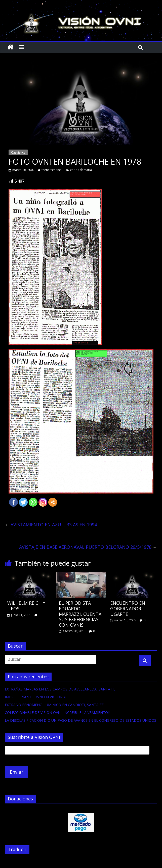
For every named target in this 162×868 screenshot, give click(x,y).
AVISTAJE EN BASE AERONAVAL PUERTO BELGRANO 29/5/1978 (88, 547)
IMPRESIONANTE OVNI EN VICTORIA (35, 697)
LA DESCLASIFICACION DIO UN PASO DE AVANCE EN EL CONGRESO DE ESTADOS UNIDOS (80, 720)
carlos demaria (81, 170)
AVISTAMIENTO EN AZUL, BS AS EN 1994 (51, 525)
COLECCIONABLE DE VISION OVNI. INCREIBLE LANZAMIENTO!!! (57, 713)
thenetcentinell (52, 170)
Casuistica (18, 152)
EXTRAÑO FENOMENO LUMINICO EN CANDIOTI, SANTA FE (54, 705)
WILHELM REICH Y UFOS (26, 606)
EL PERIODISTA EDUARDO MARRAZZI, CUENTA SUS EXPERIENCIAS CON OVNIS (80, 614)
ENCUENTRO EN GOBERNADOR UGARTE (128, 608)
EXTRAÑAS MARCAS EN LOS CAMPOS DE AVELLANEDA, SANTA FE (60, 689)
